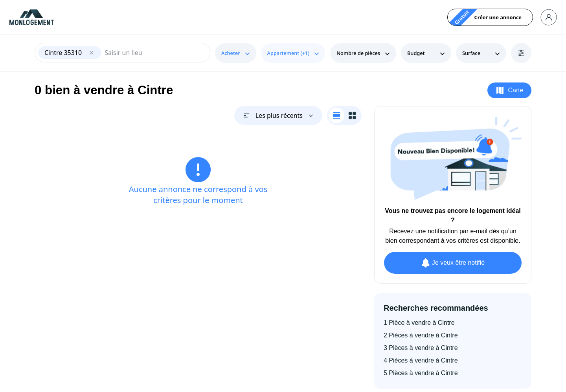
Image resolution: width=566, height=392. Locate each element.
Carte (509, 90)
